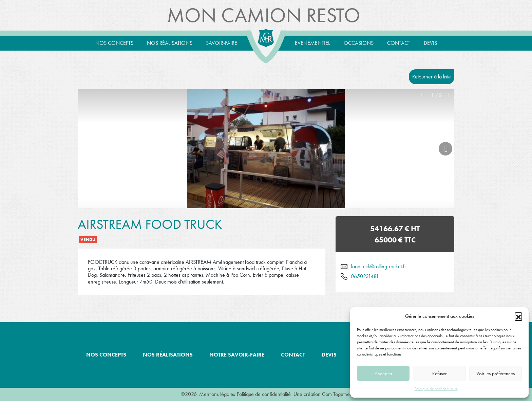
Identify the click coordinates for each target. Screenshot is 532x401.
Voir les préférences (496, 373)
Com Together (337, 394)
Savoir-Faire (222, 43)
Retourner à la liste (432, 77)
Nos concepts (114, 43)
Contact (399, 43)
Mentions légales (217, 394)
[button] (518, 316)
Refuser (439, 373)
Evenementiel (312, 43)
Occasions (359, 43)
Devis (430, 43)
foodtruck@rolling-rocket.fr (378, 266)
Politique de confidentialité (436, 389)
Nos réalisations (170, 43)
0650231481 (365, 276)
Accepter (383, 373)
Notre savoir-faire (237, 355)
